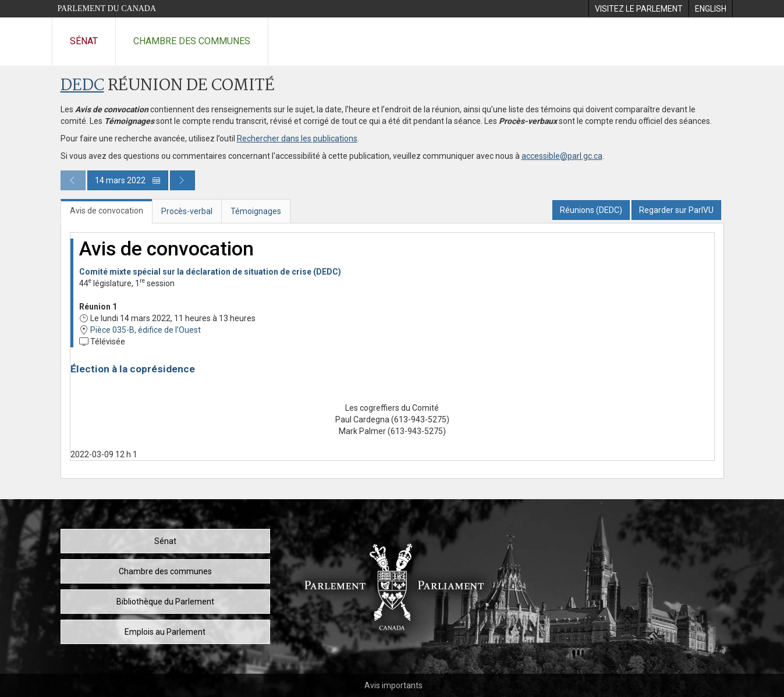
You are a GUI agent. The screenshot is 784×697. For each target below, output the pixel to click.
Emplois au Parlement (165, 632)
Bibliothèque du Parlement (165, 602)
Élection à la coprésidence (133, 369)
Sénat (84, 41)
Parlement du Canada (107, 8)
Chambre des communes (192, 41)
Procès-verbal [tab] (187, 211)
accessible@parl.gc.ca (562, 156)
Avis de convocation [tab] (107, 211)
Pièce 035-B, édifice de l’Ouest (146, 330)
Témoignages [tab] (256, 211)
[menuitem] (638, 9)
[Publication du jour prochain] (182, 180)
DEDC (82, 86)
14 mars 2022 (128, 180)
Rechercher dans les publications (297, 138)
